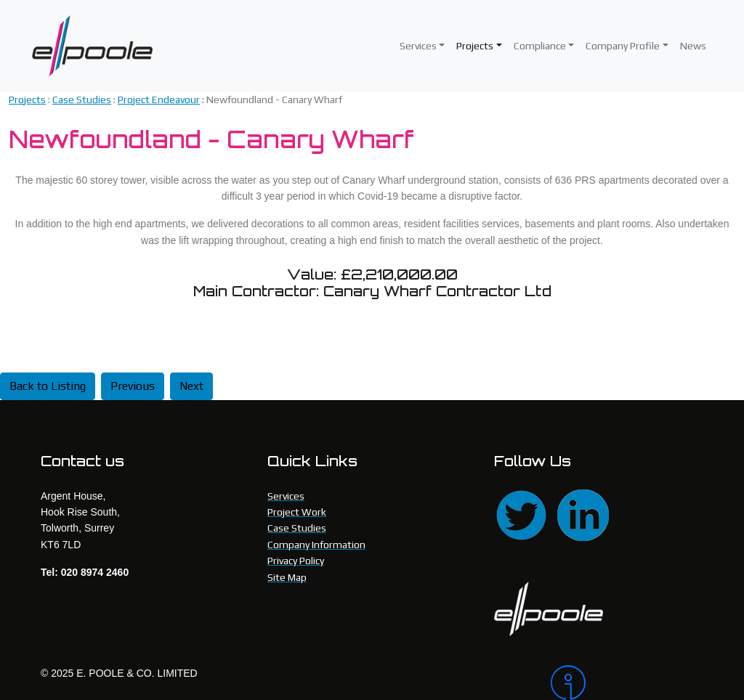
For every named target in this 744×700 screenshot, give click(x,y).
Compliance (540, 46)
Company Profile (623, 46)
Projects (475, 46)
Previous (133, 386)
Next (191, 386)
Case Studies (82, 99)
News (693, 46)
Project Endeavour (159, 99)
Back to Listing (48, 386)
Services (418, 46)
